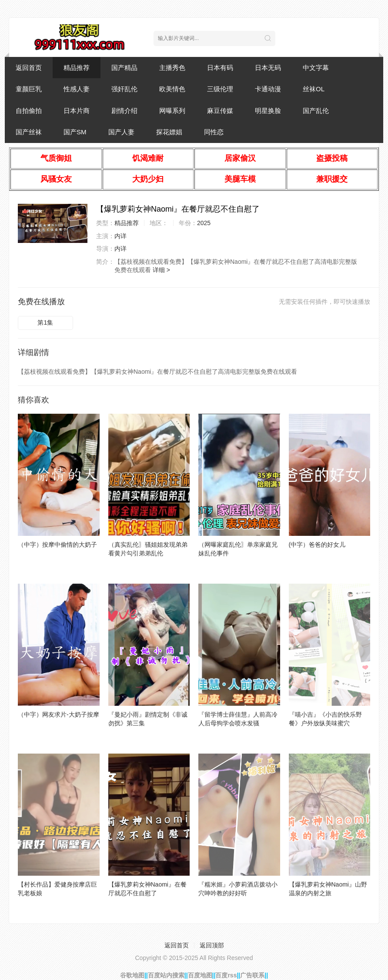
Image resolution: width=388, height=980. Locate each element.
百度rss (226, 975)
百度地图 (200, 975)
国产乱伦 (316, 111)
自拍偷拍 (29, 111)
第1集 (45, 322)
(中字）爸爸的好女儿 (317, 545)
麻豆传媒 (220, 111)
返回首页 (29, 68)
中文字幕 (316, 68)
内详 (120, 236)
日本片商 (77, 111)
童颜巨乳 (29, 89)
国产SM (75, 132)
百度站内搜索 (166, 975)
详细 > (161, 270)
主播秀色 (172, 68)
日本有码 (220, 68)
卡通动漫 (268, 89)
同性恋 (214, 132)
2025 (204, 223)
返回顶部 (212, 945)
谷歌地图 (132, 975)
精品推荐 (77, 68)
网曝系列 (172, 111)
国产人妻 (121, 132)
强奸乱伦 (124, 89)
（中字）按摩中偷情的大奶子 (57, 545)
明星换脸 (268, 111)
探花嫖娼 (169, 132)
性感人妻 (77, 89)
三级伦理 (220, 89)
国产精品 (124, 68)
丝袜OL (314, 89)
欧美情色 (172, 89)
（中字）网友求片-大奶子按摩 (59, 714)
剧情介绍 (124, 111)
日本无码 (268, 68)
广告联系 (252, 975)
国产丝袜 (29, 132)
